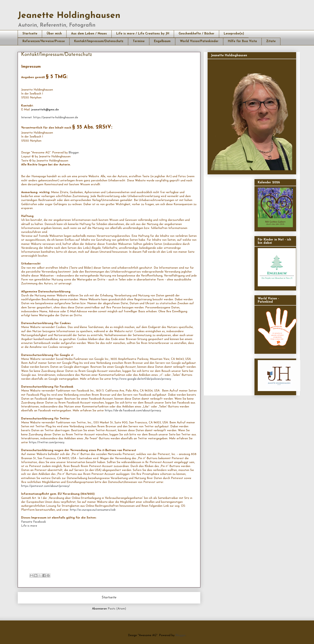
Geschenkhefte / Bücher (196, 34)
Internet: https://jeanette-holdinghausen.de (50, 118)
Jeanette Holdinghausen (69, 16)
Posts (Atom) (117, 609)
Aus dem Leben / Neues (89, 34)
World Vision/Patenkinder (199, 41)
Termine (139, 41)
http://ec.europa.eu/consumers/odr (93, 510)
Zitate (271, 41)
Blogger (74, 153)
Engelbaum (162, 41)
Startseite (30, 34)
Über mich (54, 34)
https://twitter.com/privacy (47, 442)
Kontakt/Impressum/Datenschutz (99, 41)
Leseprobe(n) (234, 34)
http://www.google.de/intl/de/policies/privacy (142, 379)
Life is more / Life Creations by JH (143, 34)
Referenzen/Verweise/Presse (44, 41)
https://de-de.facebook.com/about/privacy (133, 411)
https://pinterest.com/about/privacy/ (45, 486)
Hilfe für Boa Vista (242, 41)
